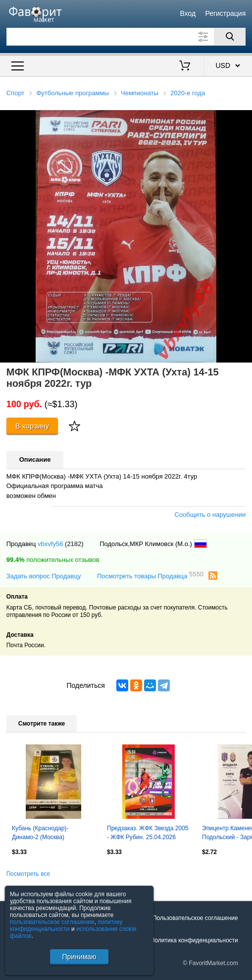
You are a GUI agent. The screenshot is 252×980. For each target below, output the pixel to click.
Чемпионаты (140, 93)
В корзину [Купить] (32, 426)
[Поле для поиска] (126, 37)
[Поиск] (230, 37)
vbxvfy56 (50, 544)
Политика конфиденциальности (194, 940)
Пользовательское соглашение (195, 918)
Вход (188, 13)
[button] (243, 119)
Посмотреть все (28, 874)
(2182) (74, 544)
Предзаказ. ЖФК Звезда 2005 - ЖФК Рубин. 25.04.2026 (148, 833)
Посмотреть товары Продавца (150, 576)
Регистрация (225, 13)
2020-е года (188, 93)
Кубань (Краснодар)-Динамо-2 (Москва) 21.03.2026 (40, 834)
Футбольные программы (72, 93)
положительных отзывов (53, 560)
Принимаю (79, 957)
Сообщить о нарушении (210, 515)
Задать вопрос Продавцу (44, 576)
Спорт (16, 93)
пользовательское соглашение (52, 922)
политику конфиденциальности (66, 925)
